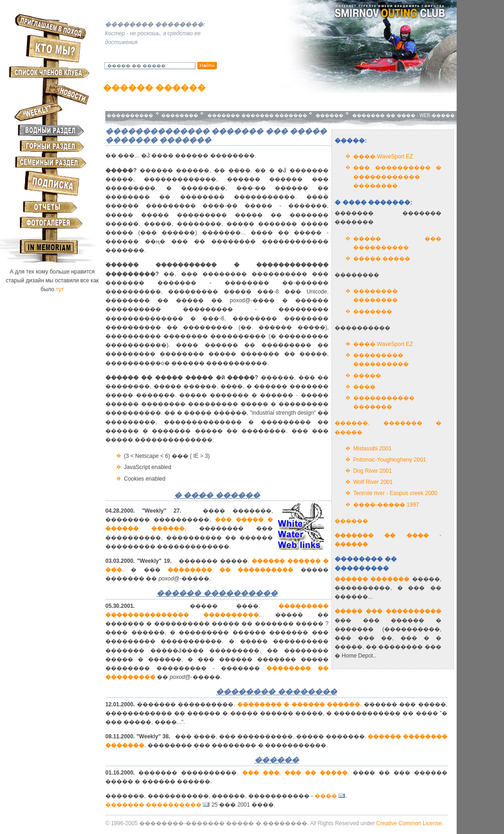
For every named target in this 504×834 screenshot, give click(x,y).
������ (329, 115)
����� (367, 376)
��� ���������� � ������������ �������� (397, 176)
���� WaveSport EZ (383, 156)
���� (364, 387)
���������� (130, 115)
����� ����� (382, 259)
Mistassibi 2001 (372, 449)
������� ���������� (153, 805)
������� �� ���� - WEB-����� (403, 115)
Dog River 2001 (372, 471)
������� (373, 312)
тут (60, 289)
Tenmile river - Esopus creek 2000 (395, 493)
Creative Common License (409, 823)
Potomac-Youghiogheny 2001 (390, 460)
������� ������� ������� (256, 115)
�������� (180, 115)
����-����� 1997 (386, 505)
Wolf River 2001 (373, 482)
